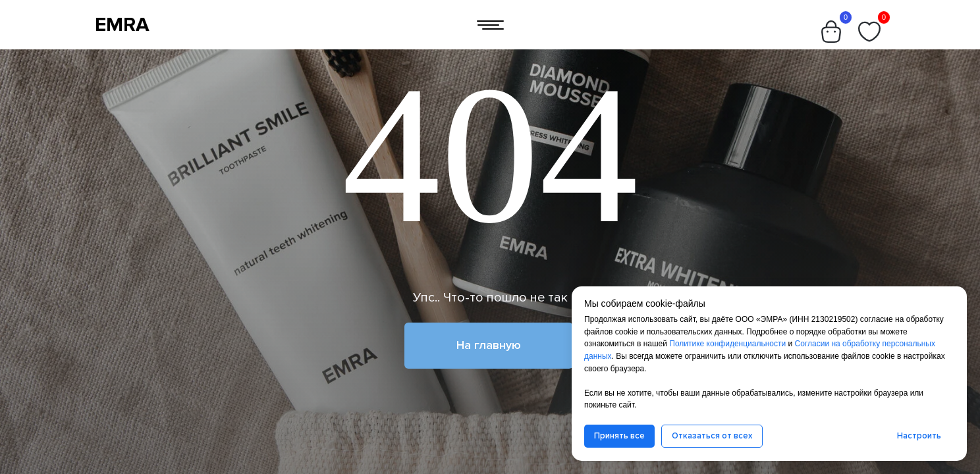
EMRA (122, 25)
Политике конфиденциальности (727, 344)
